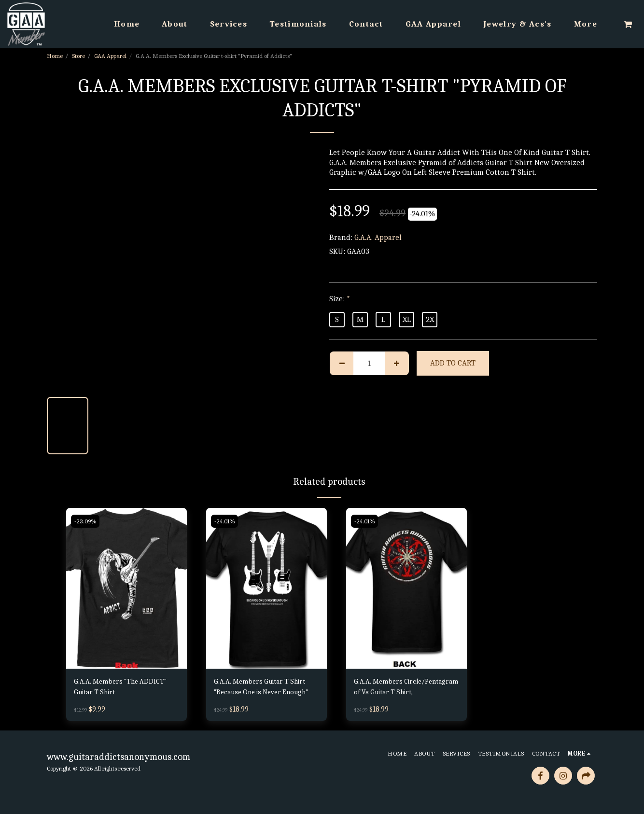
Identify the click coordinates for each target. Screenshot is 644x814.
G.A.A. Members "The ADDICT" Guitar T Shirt (125, 688)
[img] (126, 588)
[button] (628, 24)
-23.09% (86, 521)
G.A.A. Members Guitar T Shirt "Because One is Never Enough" (265, 689)
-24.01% (225, 521)
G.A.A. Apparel (378, 237)
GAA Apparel (110, 56)
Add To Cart (453, 363)
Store (78, 56)
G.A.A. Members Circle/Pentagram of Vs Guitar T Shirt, (406, 689)
